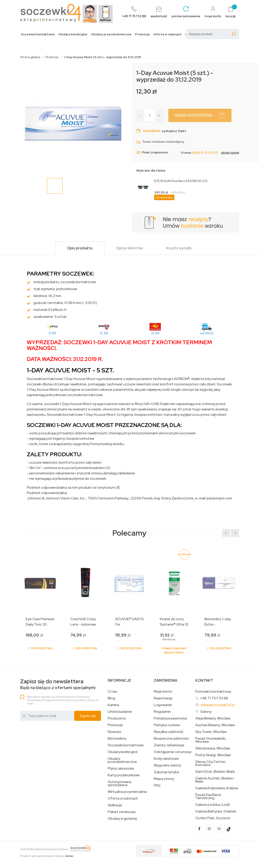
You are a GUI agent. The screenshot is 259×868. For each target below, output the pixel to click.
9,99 (53, 333)
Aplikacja (115, 805)
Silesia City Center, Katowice (211, 763)
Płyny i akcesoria (121, 768)
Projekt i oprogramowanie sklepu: (47, 856)
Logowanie (163, 705)
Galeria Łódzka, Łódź (213, 805)
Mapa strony (164, 779)
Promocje (142, 34)
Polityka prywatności (170, 718)
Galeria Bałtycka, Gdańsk (216, 811)
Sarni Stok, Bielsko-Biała (215, 772)
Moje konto (163, 692)
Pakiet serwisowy (122, 812)
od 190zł (207, 333)
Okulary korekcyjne (73, 34)
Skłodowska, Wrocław (213, 748)
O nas (112, 692)
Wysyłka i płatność (169, 732)
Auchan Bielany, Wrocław (215, 725)
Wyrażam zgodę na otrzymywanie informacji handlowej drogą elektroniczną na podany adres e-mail (63, 700)
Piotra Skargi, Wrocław (213, 755)
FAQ (157, 785)
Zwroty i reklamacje (169, 745)
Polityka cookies (167, 725)
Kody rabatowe (166, 759)
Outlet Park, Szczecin (213, 818)
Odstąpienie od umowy (173, 752)
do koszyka (164, 197)
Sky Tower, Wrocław (211, 732)
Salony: (206, 712)
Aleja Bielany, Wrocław (213, 718)
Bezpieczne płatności (171, 739)
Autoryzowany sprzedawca (120, 783)
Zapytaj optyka (166, 772)
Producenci (117, 718)
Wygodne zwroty (167, 765)
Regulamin (162, 712)
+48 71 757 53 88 (214, 698)
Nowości (114, 732)
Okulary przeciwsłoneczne (111, 34)
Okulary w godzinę (122, 819)
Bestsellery (117, 739)
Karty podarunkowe (124, 775)
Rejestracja (163, 698)
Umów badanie (120, 712)
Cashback (152, 131)
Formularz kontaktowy (213, 691)
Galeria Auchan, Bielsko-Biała (215, 780)
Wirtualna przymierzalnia (127, 792)
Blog (111, 698)
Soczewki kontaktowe (38, 34)
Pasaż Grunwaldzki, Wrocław (211, 740)
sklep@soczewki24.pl (218, 705)
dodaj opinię (230, 153)
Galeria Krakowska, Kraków (217, 788)
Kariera (113, 705)
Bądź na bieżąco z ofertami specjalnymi (58, 684)
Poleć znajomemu (152, 153)
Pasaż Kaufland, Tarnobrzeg (208, 796)
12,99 (104, 333)
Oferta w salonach (167, 34)
